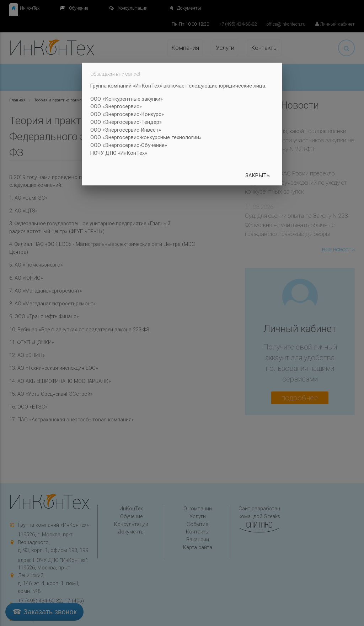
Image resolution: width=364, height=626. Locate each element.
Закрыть (258, 175)
